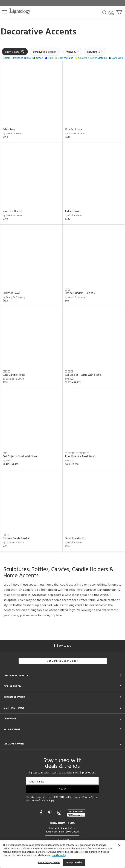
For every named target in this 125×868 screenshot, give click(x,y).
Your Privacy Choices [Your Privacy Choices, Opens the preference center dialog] (49, 862)
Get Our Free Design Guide (62, 661)
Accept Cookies (74, 862)
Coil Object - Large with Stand (83, 375)
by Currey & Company (14, 297)
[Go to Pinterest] (50, 813)
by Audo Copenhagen (77, 297)
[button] (4, 12)
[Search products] (104, 12)
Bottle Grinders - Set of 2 (80, 293)
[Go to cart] (119, 12)
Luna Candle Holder (14, 375)
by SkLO (69, 379)
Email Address (37, 782)
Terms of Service (39, 801)
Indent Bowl (72, 211)
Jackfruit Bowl (11, 293)
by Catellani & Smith (13, 379)
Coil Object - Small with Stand (21, 457)
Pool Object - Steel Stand (80, 457)
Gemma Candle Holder (16, 538)
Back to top (62, 646)
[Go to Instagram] (60, 813)
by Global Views (74, 215)
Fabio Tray (9, 130)
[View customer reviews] (76, 813)
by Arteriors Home (12, 134)
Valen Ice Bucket (13, 211)
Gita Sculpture (74, 130)
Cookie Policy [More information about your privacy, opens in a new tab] (59, 855)
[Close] (119, 845)
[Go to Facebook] (42, 813)
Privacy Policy (90, 797)
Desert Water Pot (76, 538)
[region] (62, 854)
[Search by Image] (111, 13)
